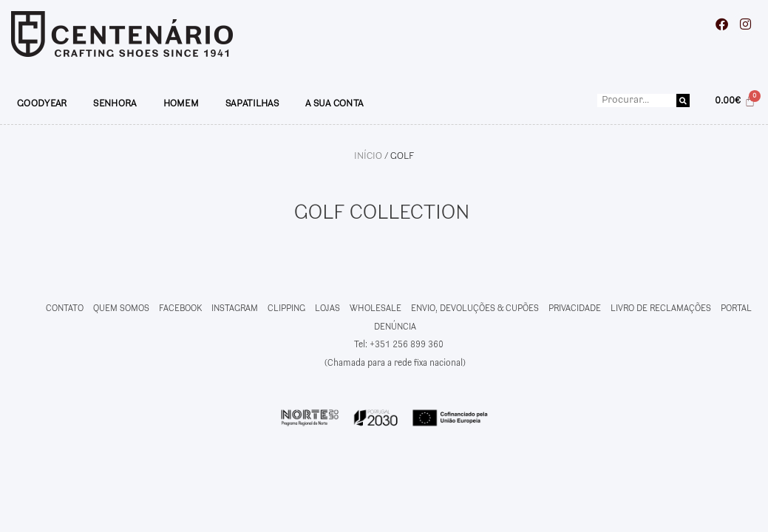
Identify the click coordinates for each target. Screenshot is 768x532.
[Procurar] (683, 100)
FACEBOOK (180, 308)
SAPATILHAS (252, 103)
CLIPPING (286, 308)
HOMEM (181, 103)
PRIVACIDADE (575, 308)
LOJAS (327, 308)
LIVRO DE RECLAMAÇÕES (661, 308)
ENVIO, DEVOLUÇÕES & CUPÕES (475, 308)
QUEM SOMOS (121, 308)
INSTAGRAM (235, 308)
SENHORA (115, 103)
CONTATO (65, 308)
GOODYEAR (42, 103)
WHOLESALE (375, 308)
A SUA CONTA (334, 103)
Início (368, 156)
